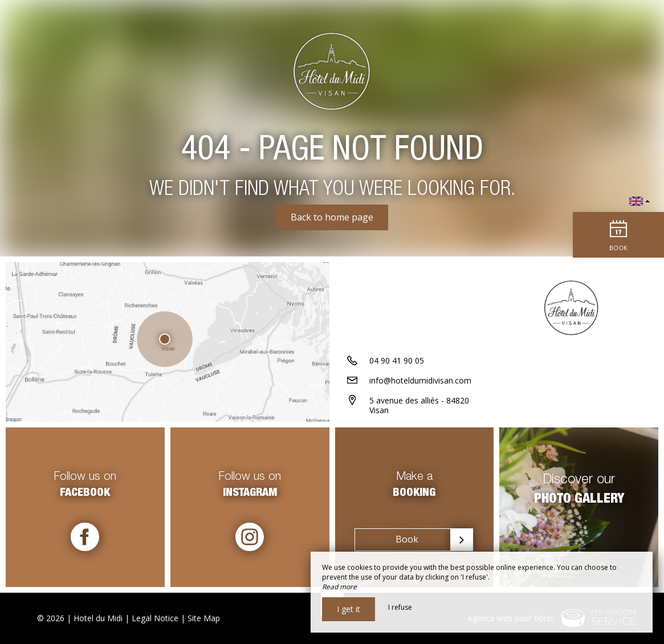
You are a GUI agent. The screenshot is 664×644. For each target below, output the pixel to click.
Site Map (204, 618)
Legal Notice (155, 618)
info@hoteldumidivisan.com (420, 380)
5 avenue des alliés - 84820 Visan (419, 405)
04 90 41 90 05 (397, 360)
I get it (349, 609)
